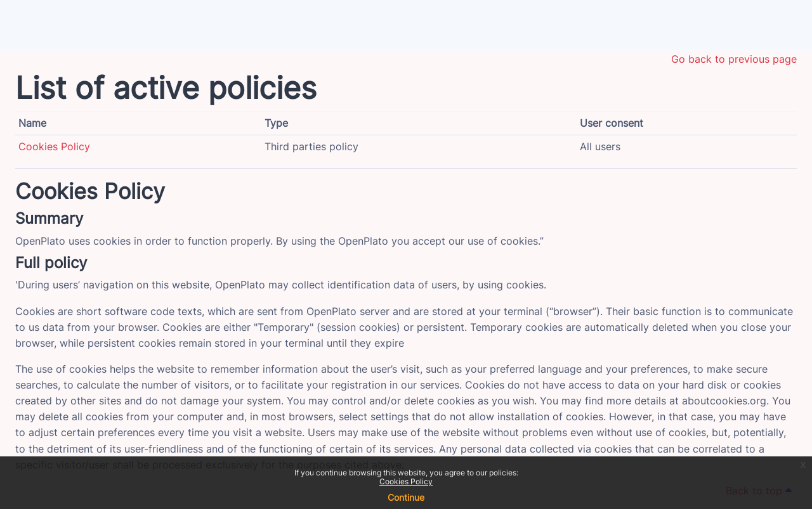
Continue (406, 497)
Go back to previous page (734, 59)
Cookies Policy (406, 481)
